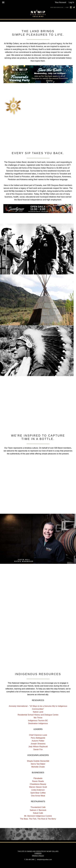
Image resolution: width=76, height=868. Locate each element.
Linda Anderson (38, 790)
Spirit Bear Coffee (38, 793)
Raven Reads (38, 781)
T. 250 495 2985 (29, 860)
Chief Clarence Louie (38, 735)
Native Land (38, 712)
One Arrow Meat (38, 796)
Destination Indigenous (38, 723)
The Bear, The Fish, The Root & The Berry (38, 819)
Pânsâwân (38, 778)
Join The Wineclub (57, 7)
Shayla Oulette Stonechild (38, 761)
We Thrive (38, 718)
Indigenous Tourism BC (38, 721)
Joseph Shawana (38, 744)
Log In (71, 2)
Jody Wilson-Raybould (38, 747)
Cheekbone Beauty (38, 784)
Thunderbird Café (38, 807)
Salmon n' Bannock (38, 810)
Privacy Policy (38, 856)
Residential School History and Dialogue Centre (38, 715)
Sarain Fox (38, 749)
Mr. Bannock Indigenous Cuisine (38, 816)
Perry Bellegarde (38, 738)
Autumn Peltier (38, 741)
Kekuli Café (38, 813)
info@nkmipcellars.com (44, 860)
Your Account (60, 2)
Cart (67, 7)
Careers (38, 853)
